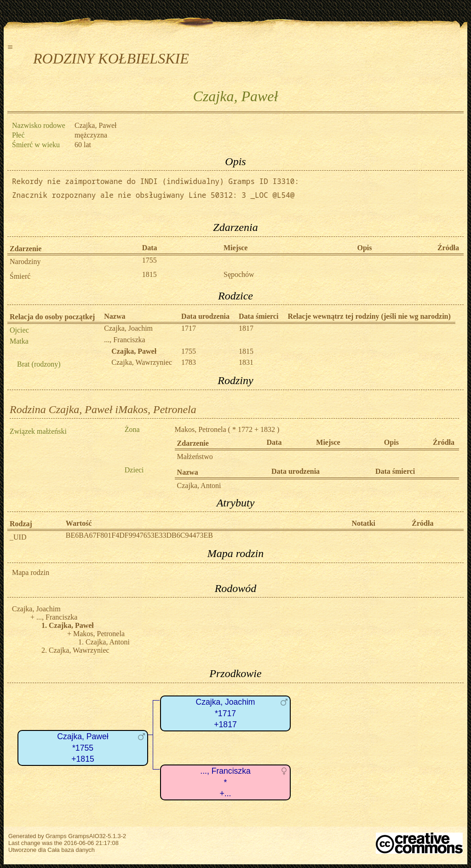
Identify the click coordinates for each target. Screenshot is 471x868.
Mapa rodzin (31, 572)
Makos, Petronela (201, 429)
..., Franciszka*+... (225, 782)
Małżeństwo (195, 457)
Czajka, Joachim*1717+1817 (225, 713)
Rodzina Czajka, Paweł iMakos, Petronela (103, 409)
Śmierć (20, 276)
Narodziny (25, 262)
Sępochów (239, 274)
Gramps (56, 836)
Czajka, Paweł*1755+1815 (83, 748)
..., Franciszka (124, 340)
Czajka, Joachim (128, 328)
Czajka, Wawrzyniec (142, 362)
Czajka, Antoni (199, 486)
